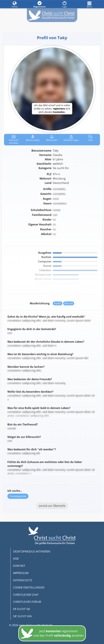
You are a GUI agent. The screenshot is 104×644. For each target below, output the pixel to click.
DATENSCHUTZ (23, 580)
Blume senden (33, 138)
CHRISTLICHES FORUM (27, 602)
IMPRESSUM (21, 573)
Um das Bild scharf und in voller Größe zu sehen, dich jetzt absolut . (52, 109)
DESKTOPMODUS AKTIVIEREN (32, 551)
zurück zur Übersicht (52, 506)
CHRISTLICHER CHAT (26, 595)
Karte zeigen (71, 138)
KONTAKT (19, 566)
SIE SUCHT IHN (22, 616)
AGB (16, 559)
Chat (90, 138)
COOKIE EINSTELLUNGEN (29, 587)
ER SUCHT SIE (22, 609)
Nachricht (14, 140)
